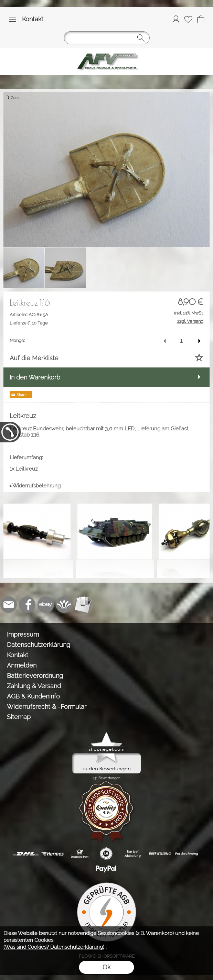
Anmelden (22, 665)
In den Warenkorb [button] (35, 377)
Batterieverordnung (35, 676)
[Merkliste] (188, 19)
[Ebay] (46, 605)
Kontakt (33, 19)
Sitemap (19, 717)
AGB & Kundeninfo (33, 696)
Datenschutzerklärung (39, 645)
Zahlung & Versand (34, 686)
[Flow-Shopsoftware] (64, 605)
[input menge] (181, 340)
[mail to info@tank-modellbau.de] (9, 605)
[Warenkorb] (201, 19)
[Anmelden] (176, 19)
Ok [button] (106, 967)
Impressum (23, 634)
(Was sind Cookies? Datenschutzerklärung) (54, 947)
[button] (12, 19)
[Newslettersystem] (83, 605)
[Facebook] (27, 605)
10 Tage (29, 323)
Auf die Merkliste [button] (34, 358)
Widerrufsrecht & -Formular (47, 707)
